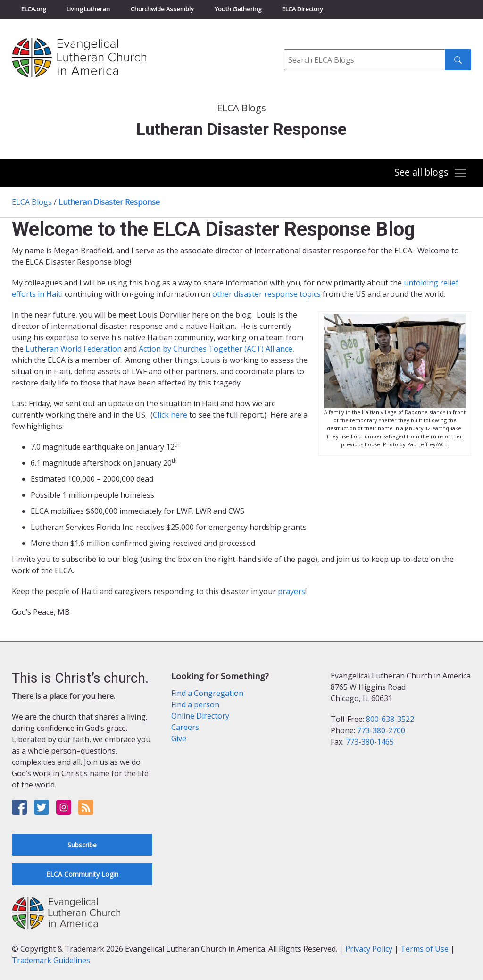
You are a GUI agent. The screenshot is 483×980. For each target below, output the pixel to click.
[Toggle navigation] (431, 173)
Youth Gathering (238, 9)
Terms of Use (425, 949)
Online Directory (200, 716)
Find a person (195, 704)
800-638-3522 (390, 719)
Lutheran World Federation (75, 349)
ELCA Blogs (32, 202)
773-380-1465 (370, 742)
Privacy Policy (369, 949)
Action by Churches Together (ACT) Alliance (216, 349)
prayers (291, 591)
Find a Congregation (207, 693)
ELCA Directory (303, 9)
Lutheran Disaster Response (109, 202)
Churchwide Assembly (162, 9)
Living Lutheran (88, 9)
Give (179, 738)
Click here (170, 415)
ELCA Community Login (82, 874)
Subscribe (82, 845)
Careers (185, 727)
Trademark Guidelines (51, 960)
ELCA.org (33, 9)
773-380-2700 (381, 730)
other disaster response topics (266, 294)
